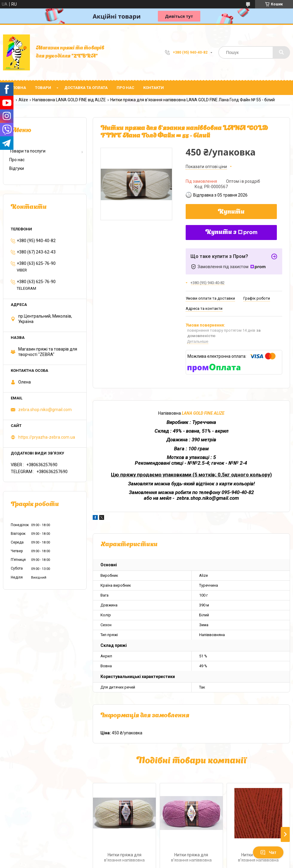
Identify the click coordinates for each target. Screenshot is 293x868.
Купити (231, 212)
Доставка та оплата (86, 88)
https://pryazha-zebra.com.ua (47, 437)
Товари (43, 88)
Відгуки (17, 168)
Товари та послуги (27, 151)
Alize (23, 100)
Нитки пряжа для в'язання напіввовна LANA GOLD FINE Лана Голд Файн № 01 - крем (125, 858)
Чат (268, 852)
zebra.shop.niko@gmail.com (45, 410)
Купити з (231, 233)
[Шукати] (281, 52)
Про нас (125, 88)
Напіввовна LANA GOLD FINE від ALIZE (69, 100)
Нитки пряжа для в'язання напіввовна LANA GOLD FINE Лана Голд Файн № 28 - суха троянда (191, 858)
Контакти (154, 88)
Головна (17, 88)
